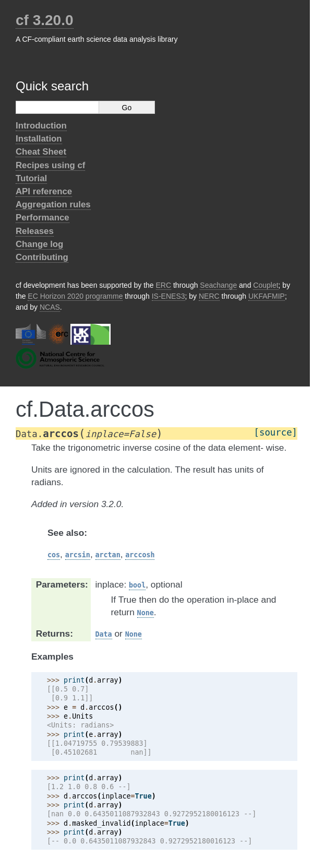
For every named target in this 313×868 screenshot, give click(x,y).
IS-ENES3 (168, 296)
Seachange (218, 285)
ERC (164, 285)
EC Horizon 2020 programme (75, 296)
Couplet (266, 285)
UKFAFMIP (267, 296)
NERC (209, 296)
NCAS (50, 307)
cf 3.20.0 (45, 20)
